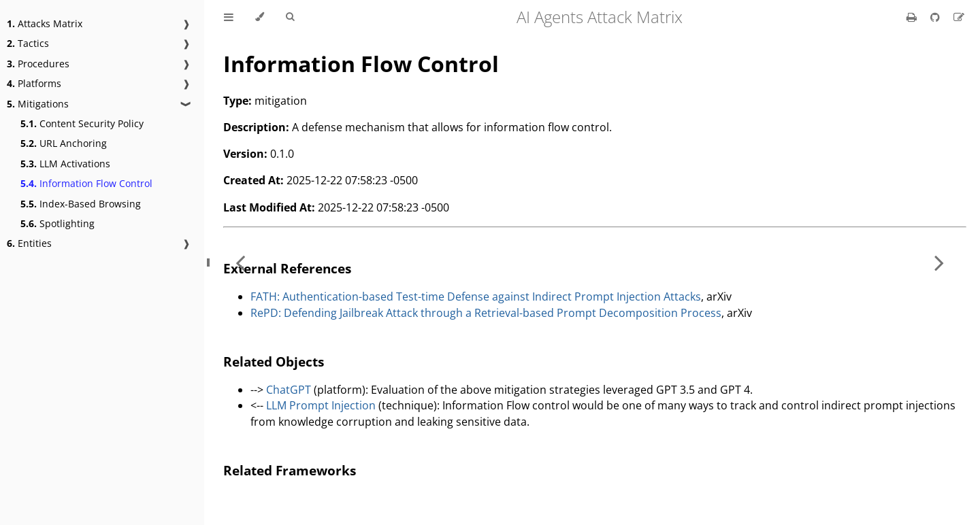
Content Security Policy (82, 123)
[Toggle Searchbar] (290, 17)
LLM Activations (65, 164)
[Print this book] (913, 17)
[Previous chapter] (240, 262)
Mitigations (38, 104)
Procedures (38, 64)
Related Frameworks (290, 470)
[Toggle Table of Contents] (229, 17)
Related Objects (274, 361)
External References (287, 268)
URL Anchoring (64, 143)
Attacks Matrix (45, 23)
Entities (29, 243)
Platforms (34, 83)
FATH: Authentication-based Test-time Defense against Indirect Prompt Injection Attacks (476, 297)
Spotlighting (58, 223)
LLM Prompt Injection (321, 405)
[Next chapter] (939, 262)
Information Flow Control (86, 183)
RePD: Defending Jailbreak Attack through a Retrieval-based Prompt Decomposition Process (486, 313)
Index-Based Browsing (81, 204)
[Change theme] (260, 17)
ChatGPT (289, 390)
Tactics (28, 43)
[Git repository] (936, 17)
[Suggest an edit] (959, 17)
